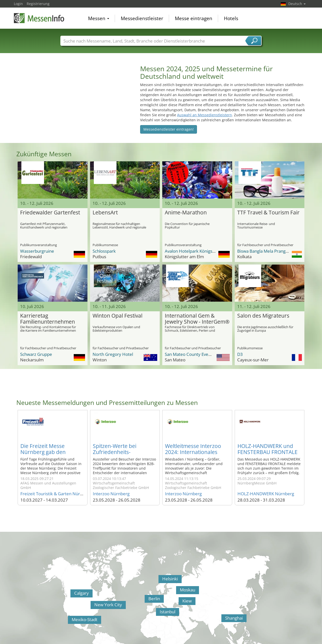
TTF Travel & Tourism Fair (268, 213)
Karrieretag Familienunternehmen (48, 319)
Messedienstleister (142, 19)
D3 (240, 354)
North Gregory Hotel (113, 354)
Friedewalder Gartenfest (50, 213)
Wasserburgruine (37, 251)
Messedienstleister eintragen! (169, 129)
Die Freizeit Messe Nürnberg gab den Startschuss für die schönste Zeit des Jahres (50, 455)
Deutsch (297, 4)
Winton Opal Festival (117, 316)
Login (18, 4)
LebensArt (105, 213)
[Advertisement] (74, 100)
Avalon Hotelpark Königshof (192, 251)
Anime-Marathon (186, 213)
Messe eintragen (194, 19)
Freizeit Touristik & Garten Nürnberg (56, 494)
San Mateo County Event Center (196, 354)
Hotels (231, 19)
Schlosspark (104, 251)
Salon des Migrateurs (263, 316)
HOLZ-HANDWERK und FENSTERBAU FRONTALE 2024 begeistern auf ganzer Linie (268, 455)
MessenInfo (39, 18)
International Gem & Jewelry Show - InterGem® (197, 319)
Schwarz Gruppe (36, 354)
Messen (99, 19)
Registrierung (38, 4)
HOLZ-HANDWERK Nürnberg (266, 494)
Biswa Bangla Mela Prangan (264, 251)
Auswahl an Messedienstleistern (205, 115)
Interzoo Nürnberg (111, 494)
